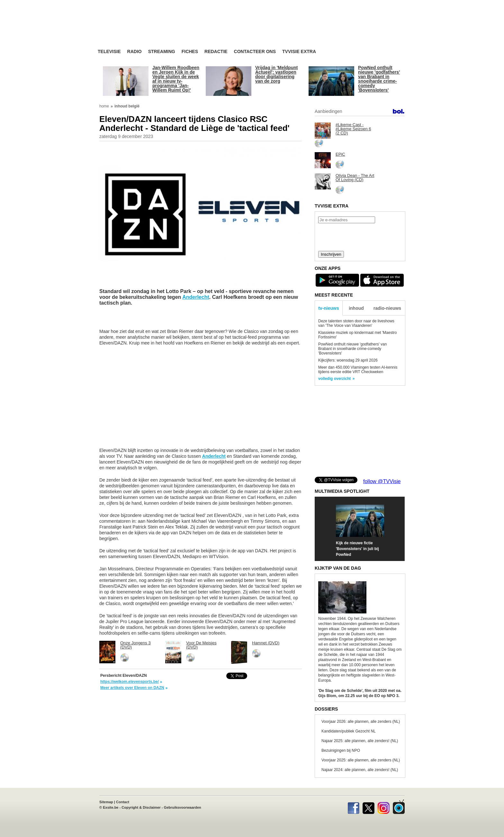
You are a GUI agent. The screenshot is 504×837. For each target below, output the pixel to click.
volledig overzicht (334, 379)
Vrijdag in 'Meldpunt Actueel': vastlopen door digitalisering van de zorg (276, 74)
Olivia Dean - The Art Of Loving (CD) (355, 178)
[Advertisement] (313, 31)
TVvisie (399, 807)
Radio (135, 52)
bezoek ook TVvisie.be (384, 5)
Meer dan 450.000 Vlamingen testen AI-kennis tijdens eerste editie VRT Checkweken (358, 370)
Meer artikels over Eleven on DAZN (132, 688)
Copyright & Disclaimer (141, 807)
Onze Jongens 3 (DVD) (135, 645)
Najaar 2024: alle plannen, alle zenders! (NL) (360, 770)
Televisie (109, 52)
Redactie (216, 52)
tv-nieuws (329, 308)
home (104, 106)
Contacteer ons (255, 52)
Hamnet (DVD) (266, 643)
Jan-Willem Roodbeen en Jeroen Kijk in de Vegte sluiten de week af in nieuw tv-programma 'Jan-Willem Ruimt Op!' (176, 79)
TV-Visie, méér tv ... (149, 29)
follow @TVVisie (382, 481)
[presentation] (360, 236)
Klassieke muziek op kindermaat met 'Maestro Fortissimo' (357, 335)
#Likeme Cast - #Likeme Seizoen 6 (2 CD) (353, 129)
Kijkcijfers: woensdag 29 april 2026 (348, 360)
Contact (123, 802)
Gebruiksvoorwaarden (183, 807)
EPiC (340, 154)
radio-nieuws (387, 308)
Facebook (353, 807)
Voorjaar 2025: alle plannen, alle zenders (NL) (361, 760)
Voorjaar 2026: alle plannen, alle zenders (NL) (361, 722)
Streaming (162, 52)
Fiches (190, 52)
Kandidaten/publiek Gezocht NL (349, 731)
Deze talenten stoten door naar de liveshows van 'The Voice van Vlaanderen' (356, 323)
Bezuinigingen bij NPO (341, 750)
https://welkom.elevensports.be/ (130, 682)
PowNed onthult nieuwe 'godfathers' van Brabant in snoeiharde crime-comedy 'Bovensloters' (379, 79)
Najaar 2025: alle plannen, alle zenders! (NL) (360, 741)
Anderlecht (196, 297)
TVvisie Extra (299, 52)
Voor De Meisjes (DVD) (201, 645)
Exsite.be (111, 807)
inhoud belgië (127, 106)
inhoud (356, 308)
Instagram (384, 807)
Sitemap (106, 802)
